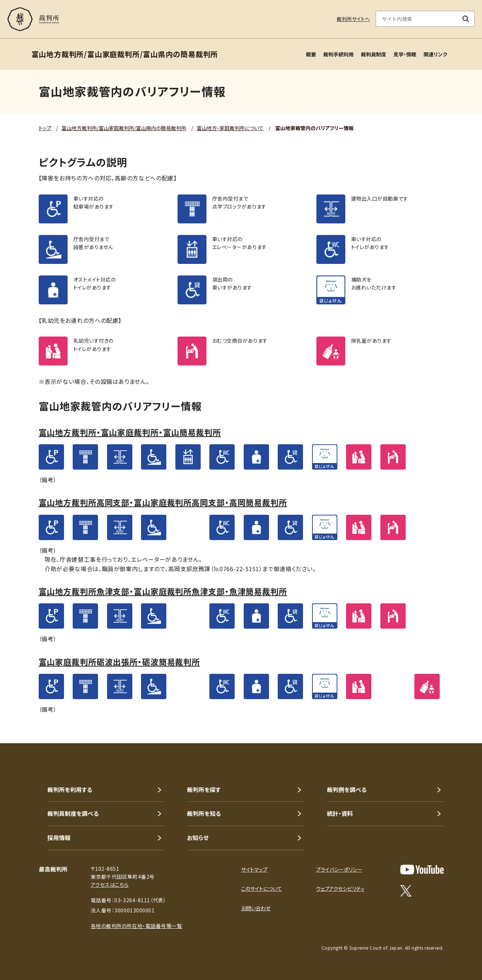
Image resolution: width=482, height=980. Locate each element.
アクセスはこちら (110, 885)
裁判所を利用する (70, 789)
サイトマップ (254, 869)
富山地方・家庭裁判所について (230, 128)
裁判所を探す (204, 789)
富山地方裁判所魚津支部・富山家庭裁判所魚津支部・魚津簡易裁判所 (163, 591)
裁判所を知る (204, 813)
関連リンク (435, 54)
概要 (311, 54)
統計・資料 (340, 813)
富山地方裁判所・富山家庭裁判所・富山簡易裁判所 (130, 432)
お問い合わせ (256, 908)
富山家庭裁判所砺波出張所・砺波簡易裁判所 (120, 662)
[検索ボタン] (466, 19)
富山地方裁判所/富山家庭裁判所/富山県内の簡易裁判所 (124, 128)
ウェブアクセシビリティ (340, 889)
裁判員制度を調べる (73, 813)
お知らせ (198, 838)
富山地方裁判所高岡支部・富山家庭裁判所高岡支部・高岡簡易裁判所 (163, 502)
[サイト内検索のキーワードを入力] (417, 19)
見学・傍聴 (405, 54)
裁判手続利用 (338, 54)
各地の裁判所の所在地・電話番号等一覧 (137, 926)
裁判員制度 (374, 54)
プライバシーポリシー (339, 869)
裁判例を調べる (347, 789)
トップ (46, 128)
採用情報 (59, 838)
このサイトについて (262, 889)
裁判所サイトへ (353, 19)
